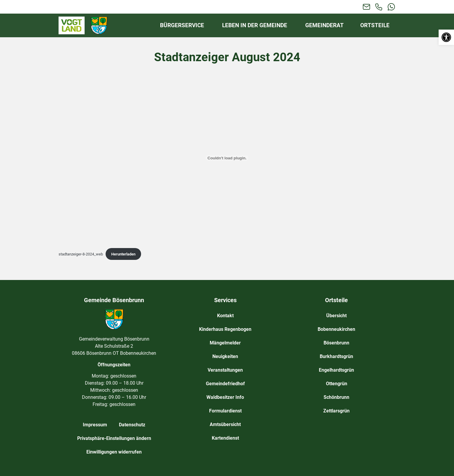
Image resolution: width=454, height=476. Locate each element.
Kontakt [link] (225, 316)
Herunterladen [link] (123, 254)
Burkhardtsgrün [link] (336, 356)
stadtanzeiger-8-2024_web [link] (81, 254)
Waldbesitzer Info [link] (225, 397)
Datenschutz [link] (132, 425)
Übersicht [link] (336, 316)
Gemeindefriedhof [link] (225, 384)
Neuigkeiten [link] (225, 356)
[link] (446, 37)
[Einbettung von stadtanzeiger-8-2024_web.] (227, 158)
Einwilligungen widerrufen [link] (114, 452)
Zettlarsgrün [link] (336, 411)
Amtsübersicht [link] (225, 424)
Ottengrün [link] (337, 384)
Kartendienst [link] (225, 438)
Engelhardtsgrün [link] (336, 370)
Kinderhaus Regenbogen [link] (225, 329)
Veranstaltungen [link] (225, 370)
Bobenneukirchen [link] (336, 329)
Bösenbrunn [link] (336, 343)
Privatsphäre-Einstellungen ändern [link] (114, 438)
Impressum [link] (95, 425)
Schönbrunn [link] (336, 397)
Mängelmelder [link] (225, 343)
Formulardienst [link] (225, 411)
